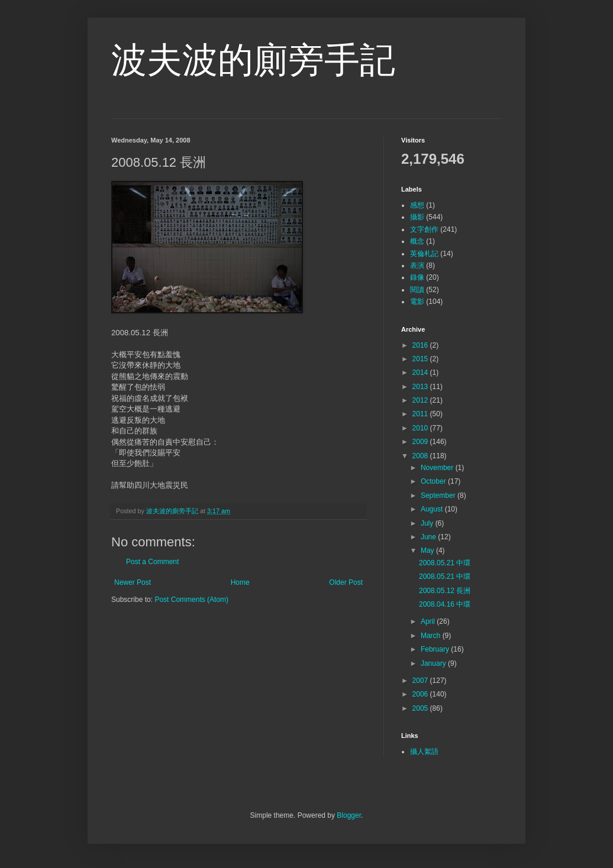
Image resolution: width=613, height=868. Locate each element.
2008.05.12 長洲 (445, 591)
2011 (421, 414)
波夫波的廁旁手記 (253, 60)
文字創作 (424, 229)
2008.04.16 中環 (445, 604)
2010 (421, 428)
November (438, 468)
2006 (421, 694)
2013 (421, 387)
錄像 (417, 277)
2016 (421, 345)
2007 (421, 681)
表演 (417, 265)
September (439, 495)
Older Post (346, 582)
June (429, 537)
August (433, 509)
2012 (421, 400)
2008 (421, 456)
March (432, 636)
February (436, 649)
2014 (421, 373)
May (428, 550)
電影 (417, 302)
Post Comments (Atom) (191, 600)
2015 (421, 359)
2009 (421, 442)
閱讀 (417, 290)
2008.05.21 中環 (445, 563)
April (429, 621)
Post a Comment (152, 562)
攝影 (417, 217)
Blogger (349, 815)
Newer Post (133, 582)
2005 (421, 708)
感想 (417, 205)
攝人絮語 (424, 752)
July (428, 523)
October (434, 481)
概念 (417, 241)
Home (240, 582)
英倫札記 (424, 254)
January (434, 663)
